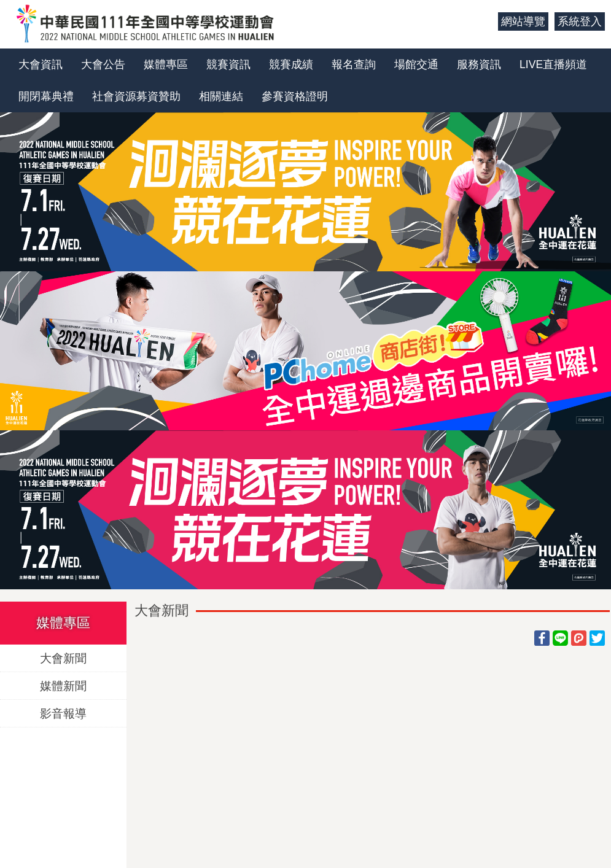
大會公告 (103, 64)
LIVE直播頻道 (553, 64)
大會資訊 (41, 64)
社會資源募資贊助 (136, 96)
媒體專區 (166, 64)
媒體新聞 (63, 685)
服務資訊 (479, 64)
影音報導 (63, 713)
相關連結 (221, 96)
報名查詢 (354, 64)
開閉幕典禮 (46, 96)
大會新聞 (63, 658)
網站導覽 (523, 21)
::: (484, 21)
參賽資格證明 (295, 96)
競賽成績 (291, 64)
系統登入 (580, 21)
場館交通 (416, 64)
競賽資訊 (228, 64)
